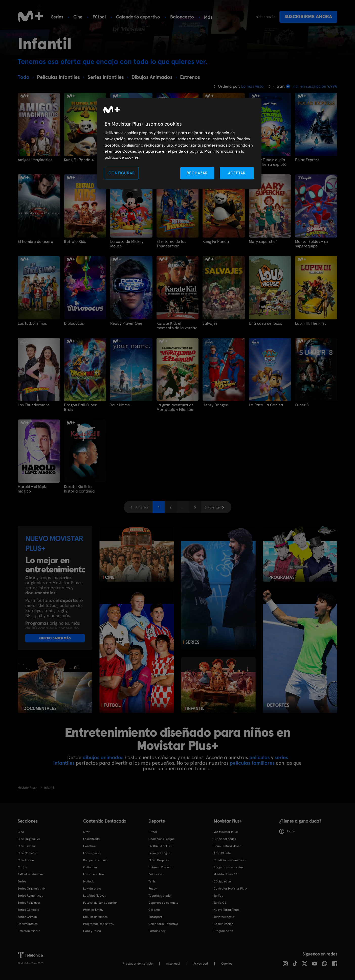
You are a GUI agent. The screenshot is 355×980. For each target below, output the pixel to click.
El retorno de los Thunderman (171, 244)
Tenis (152, 881)
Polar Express (307, 160)
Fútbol (99, 17)
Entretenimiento (29, 931)
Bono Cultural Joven (228, 846)
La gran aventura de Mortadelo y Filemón (175, 407)
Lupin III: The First (310, 323)
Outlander (90, 867)
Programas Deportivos (98, 924)
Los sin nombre (94, 874)
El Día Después (159, 860)
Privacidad (201, 964)
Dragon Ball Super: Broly (81, 407)
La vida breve (92, 889)
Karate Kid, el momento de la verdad (177, 326)
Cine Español (27, 846)
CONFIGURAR (122, 173)
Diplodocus (74, 323)
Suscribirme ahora (308, 17)
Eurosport (155, 917)
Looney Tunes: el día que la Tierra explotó (268, 162)
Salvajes (210, 323)
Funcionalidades (225, 839)
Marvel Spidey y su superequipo (312, 244)
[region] (179, 143)
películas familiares (252, 763)
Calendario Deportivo (163, 924)
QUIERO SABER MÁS (55, 638)
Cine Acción (26, 860)
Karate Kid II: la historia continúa (79, 489)
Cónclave (90, 846)
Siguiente (212, 507)
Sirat (86, 832)
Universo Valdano (160, 867)
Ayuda (287, 831)
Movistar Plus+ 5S (225, 874)
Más (208, 17)
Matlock (88, 881)
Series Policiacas (29, 903)
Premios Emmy (93, 910)
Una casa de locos (265, 323)
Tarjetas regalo (224, 917)
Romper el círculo (95, 860)
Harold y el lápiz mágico (32, 489)
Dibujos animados (95, 917)
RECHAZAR (197, 173)
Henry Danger (215, 405)
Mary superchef (263, 242)
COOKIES (227, 964)
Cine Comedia (27, 853)
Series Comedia (28, 910)
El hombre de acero (35, 242)
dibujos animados (103, 757)
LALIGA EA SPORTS (161, 846)
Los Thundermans (34, 405)
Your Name (120, 405)
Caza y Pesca (92, 931)
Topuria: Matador (160, 896)
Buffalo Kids (75, 242)
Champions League (162, 839)
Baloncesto (182, 17)
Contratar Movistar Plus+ (231, 889)
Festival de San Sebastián (100, 903)
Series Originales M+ (32, 889)
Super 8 (302, 405)
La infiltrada (91, 839)
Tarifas (218, 896)
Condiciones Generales (230, 860)
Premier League (159, 853)
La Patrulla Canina (266, 405)
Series (57, 17)
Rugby (152, 889)
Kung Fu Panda (216, 242)
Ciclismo (154, 910)
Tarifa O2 (220, 903)
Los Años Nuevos (94, 896)
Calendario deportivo (138, 17)
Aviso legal (173, 964)
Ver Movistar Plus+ (226, 832)
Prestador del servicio (138, 964)
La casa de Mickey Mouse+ (127, 244)
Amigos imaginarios (35, 160)
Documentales (28, 924)
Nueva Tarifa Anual (227, 910)
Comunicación (224, 924)
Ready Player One (126, 323)
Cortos (22, 867)
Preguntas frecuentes (228, 867)
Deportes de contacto (163, 903)
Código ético (222, 881)
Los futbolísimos (32, 323)
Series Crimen (27, 917)
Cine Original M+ (29, 839)
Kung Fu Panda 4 (79, 160)
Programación (223, 931)
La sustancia (92, 853)
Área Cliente (222, 853)
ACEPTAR (237, 173)
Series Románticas (30, 896)
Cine (78, 17)
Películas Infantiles (30, 874)
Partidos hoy (157, 931)
